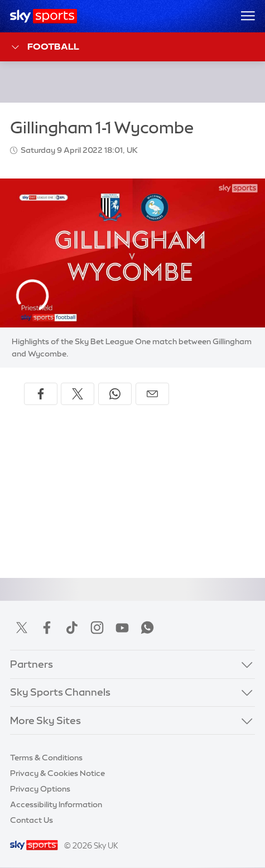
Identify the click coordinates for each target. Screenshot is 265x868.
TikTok (72, 628)
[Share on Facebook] (41, 394)
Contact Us (32, 820)
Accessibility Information (56, 804)
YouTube (122, 628)
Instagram (97, 628)
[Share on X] (78, 394)
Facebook (47, 628)
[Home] (44, 16)
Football (45, 47)
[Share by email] (152, 394)
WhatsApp (147, 628)
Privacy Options (40, 789)
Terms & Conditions (46, 758)
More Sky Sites (45, 721)
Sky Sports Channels (60, 692)
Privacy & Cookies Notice (57, 773)
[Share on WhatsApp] (115, 394)
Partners (32, 664)
